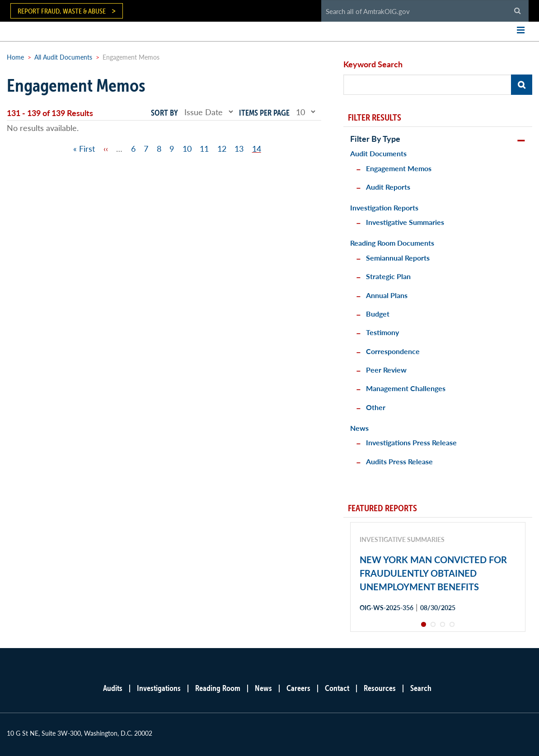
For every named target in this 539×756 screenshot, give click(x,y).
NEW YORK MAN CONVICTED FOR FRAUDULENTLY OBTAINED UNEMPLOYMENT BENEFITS (433, 573)
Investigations (159, 688)
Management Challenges (406, 388)
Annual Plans (387, 295)
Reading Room (218, 688)
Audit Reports (388, 187)
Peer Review (386, 370)
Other (376, 407)
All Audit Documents (63, 57)
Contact (337, 688)
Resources (380, 688)
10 (187, 148)
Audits (113, 688)
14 (257, 148)
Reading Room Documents (392, 243)
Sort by (164, 113)
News (359, 428)
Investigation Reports (384, 208)
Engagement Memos (399, 168)
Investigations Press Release (411, 442)
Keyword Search (373, 64)
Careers (298, 688)
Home (15, 57)
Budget (378, 314)
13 (239, 148)
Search (421, 688)
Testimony (382, 332)
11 (204, 148)
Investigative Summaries (405, 222)
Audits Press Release (399, 461)
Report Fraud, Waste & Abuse (62, 11)
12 (222, 148)
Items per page (264, 113)
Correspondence (393, 351)
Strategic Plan (388, 276)
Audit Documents (378, 153)
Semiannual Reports (398, 258)
